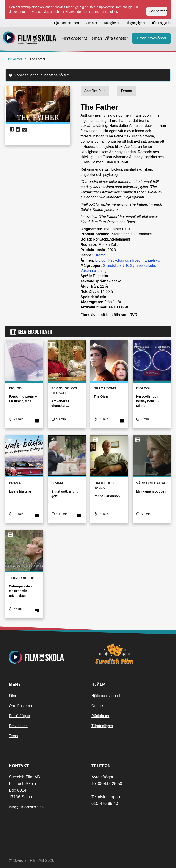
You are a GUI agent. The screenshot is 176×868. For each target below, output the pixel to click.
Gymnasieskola (142, 266)
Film (12, 696)
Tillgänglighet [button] (136, 23)
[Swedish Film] (129, 654)
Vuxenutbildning (94, 271)
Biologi (101, 260)
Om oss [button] (91, 23)
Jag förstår (158, 11)
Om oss (98, 706)
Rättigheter (100, 716)
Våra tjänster (116, 38)
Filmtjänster (72, 38)
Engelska (152, 260)
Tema (13, 736)
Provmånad (18, 726)
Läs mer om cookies (103, 12)
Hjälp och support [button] (67, 23)
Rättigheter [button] (112, 23)
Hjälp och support (106, 696)
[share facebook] (12, 130)
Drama (100, 255)
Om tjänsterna (20, 706)
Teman (96, 38)
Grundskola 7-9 (115, 266)
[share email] (25, 130)
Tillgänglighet (102, 726)
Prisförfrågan (19, 716)
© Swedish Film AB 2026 (32, 860)
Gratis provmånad (151, 38)
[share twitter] (18, 130)
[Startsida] (30, 38)
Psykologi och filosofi (125, 260)
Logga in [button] (161, 23)
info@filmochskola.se (26, 807)
